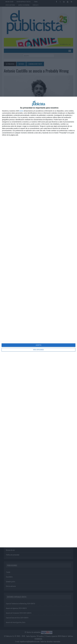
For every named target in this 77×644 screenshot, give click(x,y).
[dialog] (38, 322)
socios (21, 111)
